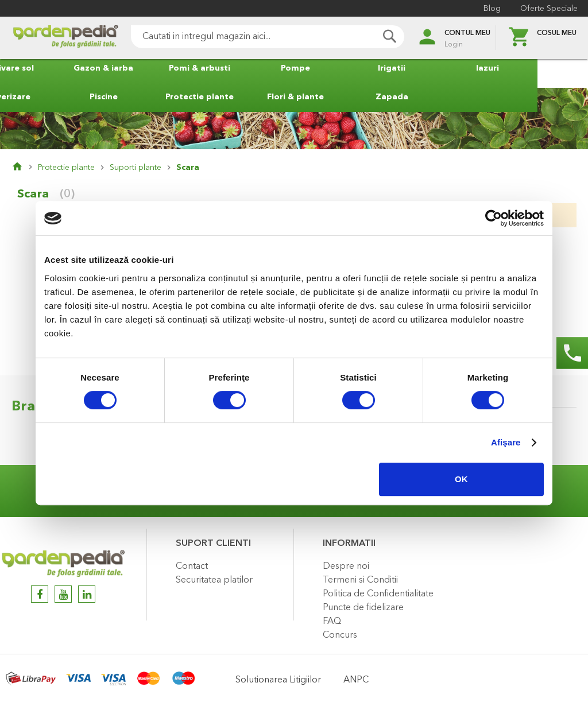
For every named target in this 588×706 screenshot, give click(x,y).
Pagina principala (25, 168)
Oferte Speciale (548, 9)
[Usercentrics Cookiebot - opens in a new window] (494, 218)
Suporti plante (136, 168)
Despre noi (346, 567)
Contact (192, 567)
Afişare (506, 442)
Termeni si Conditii (360, 580)
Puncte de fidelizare (363, 608)
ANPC (356, 680)
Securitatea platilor (214, 580)
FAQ (332, 622)
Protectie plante (66, 168)
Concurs (340, 635)
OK (461, 479)
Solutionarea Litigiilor (278, 680)
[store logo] (57, 38)
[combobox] (260, 37)
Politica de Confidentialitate (378, 594)
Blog (491, 9)
